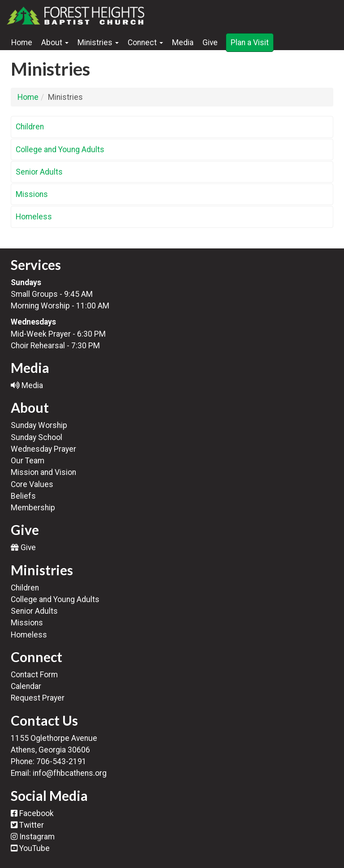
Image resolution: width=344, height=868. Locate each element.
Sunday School (37, 437)
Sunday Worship (39, 425)
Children (30, 127)
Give (210, 43)
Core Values (32, 484)
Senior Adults (39, 172)
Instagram (33, 837)
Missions (32, 194)
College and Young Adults (60, 150)
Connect (145, 43)
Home (22, 43)
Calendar (26, 686)
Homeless (34, 217)
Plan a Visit (250, 43)
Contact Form (34, 675)
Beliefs (23, 496)
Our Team (28, 461)
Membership (33, 508)
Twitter (27, 825)
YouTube (30, 848)
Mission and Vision (43, 472)
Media (183, 43)
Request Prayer (38, 698)
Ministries (98, 43)
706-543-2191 (61, 761)
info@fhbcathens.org (70, 773)
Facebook (32, 813)
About (55, 43)
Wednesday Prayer (43, 449)
